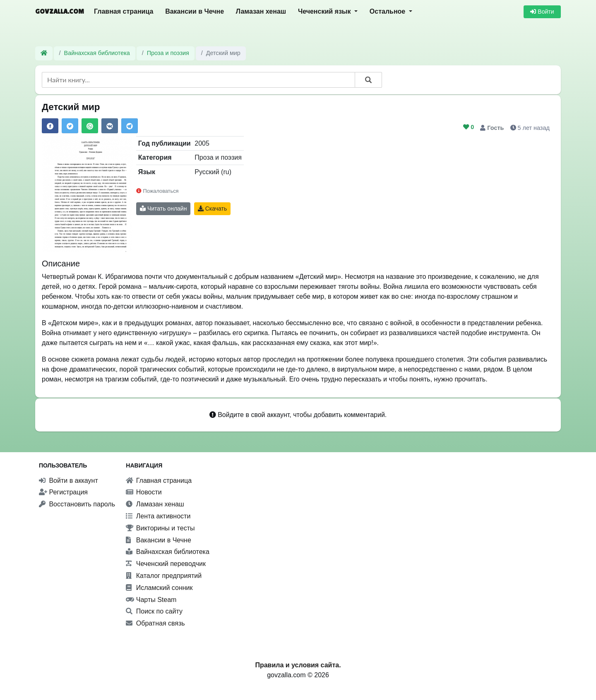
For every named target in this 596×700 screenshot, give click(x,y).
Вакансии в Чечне (195, 11)
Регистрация (63, 492)
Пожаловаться (157, 191)
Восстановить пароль (77, 504)
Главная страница (124, 11)
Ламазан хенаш (261, 11)
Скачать (212, 209)
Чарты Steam (151, 600)
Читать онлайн (163, 209)
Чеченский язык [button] (325, 11)
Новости (144, 492)
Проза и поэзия (168, 53)
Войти (542, 12)
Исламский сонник (159, 588)
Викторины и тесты (160, 528)
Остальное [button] (388, 11)
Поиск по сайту (154, 611)
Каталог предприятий (164, 576)
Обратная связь (155, 623)
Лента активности (158, 516)
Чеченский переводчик (166, 564)
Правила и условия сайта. (298, 665)
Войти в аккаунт (68, 481)
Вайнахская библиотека (97, 53)
